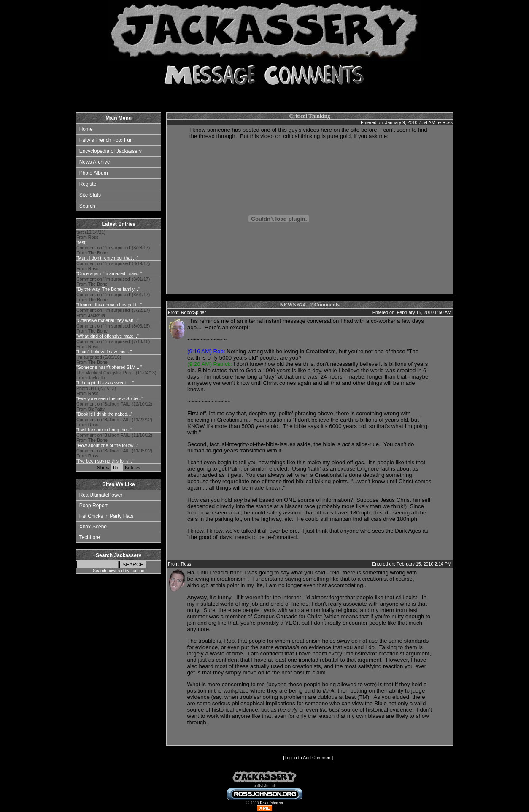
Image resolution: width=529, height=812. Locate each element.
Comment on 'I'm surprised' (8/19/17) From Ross (113, 268)
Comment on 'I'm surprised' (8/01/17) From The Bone (113, 284)
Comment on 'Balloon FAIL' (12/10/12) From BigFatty (114, 409)
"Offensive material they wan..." (108, 320)
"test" (82, 242)
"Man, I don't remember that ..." (107, 258)
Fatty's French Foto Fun (106, 140)
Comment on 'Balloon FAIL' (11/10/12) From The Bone (114, 440)
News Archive (95, 162)
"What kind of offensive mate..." (108, 336)
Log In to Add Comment (308, 758)
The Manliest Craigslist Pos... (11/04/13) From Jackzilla (116, 378)
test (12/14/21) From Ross (91, 237)
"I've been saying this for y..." (105, 461)
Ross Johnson (271, 803)
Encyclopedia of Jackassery (111, 151)
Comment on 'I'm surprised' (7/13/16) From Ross (113, 346)
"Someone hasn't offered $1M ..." (109, 367)
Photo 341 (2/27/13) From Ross (110, 393)
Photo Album (94, 173)
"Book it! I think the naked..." (104, 414)
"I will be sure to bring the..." (104, 430)
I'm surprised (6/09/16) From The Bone (109, 362)
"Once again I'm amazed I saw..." (109, 273)
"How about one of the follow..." (107, 445)
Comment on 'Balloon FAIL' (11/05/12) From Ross (114, 456)
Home (86, 129)
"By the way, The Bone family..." (108, 289)
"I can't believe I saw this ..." (104, 352)
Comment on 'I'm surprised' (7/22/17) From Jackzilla (113, 315)
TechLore (89, 537)
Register (89, 184)
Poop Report (93, 506)
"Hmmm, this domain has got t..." (109, 305)
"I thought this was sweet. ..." (105, 383)
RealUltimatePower (101, 495)
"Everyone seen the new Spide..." (110, 398)
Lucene (137, 571)
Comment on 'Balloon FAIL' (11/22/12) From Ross (114, 425)
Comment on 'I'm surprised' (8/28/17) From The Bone (113, 253)
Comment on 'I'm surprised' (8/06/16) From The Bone (113, 331)
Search (87, 206)
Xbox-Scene (93, 527)
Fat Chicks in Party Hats (107, 516)
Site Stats (90, 195)
